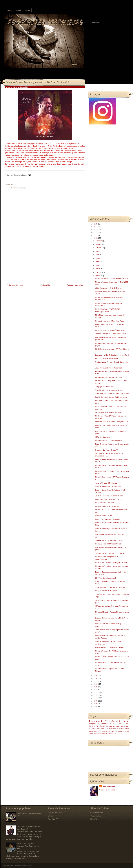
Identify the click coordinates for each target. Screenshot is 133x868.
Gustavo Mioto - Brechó (104, 516)
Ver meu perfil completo (108, 790)
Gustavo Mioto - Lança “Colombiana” (108, 487)
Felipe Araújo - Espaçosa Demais (107, 506)
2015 (96, 687)
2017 (96, 681)
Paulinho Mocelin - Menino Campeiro (108, 377)
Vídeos (27, 10)
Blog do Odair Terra (55, 813)
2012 (96, 695)
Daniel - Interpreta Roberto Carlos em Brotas (111, 397)
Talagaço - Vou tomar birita (105, 387)
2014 (96, 690)
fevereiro (99, 272)
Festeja (91, 734)
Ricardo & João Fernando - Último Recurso (111, 330)
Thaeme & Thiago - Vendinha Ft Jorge (109, 540)
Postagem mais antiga (75, 285)
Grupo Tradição (96, 816)
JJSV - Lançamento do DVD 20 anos (108, 288)
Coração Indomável (113, 726)
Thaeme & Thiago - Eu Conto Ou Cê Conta (111, 334)
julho (98, 255)
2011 (96, 698)
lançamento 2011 (109, 724)
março (98, 269)
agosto (98, 251)
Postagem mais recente (15, 285)
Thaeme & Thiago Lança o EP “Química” (110, 553)
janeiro (98, 276)
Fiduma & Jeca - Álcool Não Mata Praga (110, 321)
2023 (96, 230)
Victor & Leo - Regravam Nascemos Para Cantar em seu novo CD (28, 846)
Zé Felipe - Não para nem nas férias (108, 412)
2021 (96, 235)
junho (98, 258)
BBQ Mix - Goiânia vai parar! (105, 578)
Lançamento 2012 (100, 721)
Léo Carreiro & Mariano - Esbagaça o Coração (112, 563)
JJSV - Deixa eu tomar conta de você (108, 368)
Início (9, 10)
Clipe (107, 729)
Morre (123, 726)
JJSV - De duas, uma (103, 437)
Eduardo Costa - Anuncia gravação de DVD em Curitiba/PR (37, 82)
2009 (96, 704)
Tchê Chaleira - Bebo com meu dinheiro (109, 390)
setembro (99, 248)
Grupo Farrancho (97, 813)
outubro (99, 244)
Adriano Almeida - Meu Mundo (106, 483)
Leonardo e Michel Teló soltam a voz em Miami (112, 355)
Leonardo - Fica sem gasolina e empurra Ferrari (112, 422)
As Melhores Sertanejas (23, 866)
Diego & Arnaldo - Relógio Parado (107, 591)
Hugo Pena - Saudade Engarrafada (108, 519)
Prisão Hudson (124, 724)
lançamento (94, 724)
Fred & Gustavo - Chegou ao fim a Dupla (110, 647)
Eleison (103, 726)
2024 (96, 227)
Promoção (100, 734)
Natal (95, 734)
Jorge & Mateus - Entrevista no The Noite (110, 587)
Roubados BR (53, 819)
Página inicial (45, 285)
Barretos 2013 (94, 726)
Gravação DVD (114, 729)
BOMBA (92, 731)
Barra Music (98, 731)
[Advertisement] (25, 265)
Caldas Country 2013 (108, 731)
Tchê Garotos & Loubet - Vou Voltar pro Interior (112, 394)
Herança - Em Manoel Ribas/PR (107, 450)
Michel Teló (94, 819)
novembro (99, 241)
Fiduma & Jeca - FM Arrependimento (108, 544)
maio (98, 262)
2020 (96, 238)
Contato (18, 10)
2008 (96, 707)
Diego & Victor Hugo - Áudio (105, 503)
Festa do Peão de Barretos (122, 731)
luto (115, 734)
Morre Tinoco (125, 729)
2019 (96, 676)
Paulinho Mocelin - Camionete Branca (109, 441)
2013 (96, 693)
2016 (96, 684)
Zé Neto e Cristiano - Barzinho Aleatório (109, 496)
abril (97, 265)
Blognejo (51, 816)
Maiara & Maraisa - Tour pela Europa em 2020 (112, 279)
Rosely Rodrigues (108, 734)
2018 (96, 678)
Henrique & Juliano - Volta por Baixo (108, 499)
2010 (96, 701)
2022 (96, 232)
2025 (96, 224)
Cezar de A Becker (109, 786)
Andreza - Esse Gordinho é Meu (107, 359)
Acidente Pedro (120, 721)
